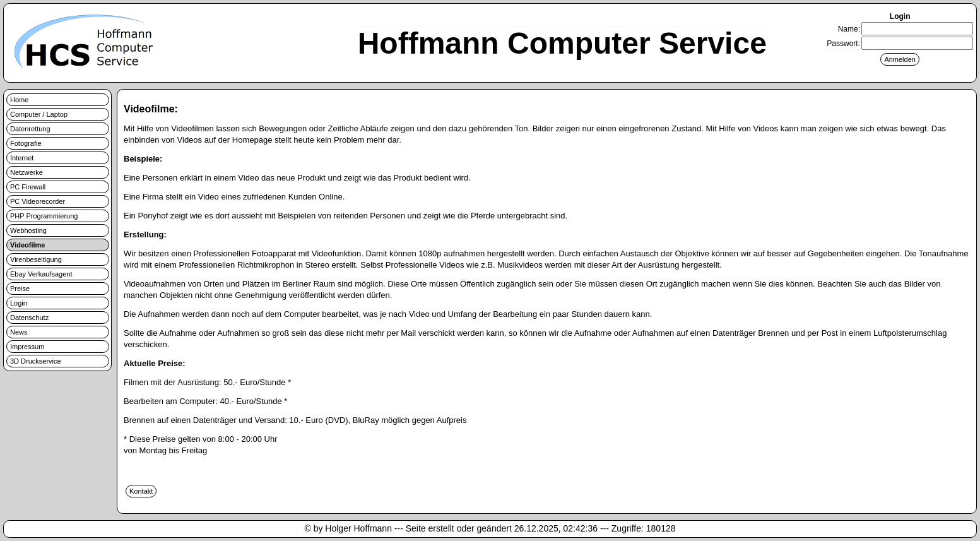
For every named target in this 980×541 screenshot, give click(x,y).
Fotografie (26, 143)
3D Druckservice (36, 361)
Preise (20, 288)
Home (19, 100)
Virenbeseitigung (36, 259)
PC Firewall (28, 187)
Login (19, 303)
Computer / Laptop (39, 114)
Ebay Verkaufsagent (41, 274)
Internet (22, 158)
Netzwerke (27, 172)
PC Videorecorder (38, 201)
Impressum (27, 347)
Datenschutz (29, 318)
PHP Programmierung (44, 216)
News (19, 332)
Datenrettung (30, 129)
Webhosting (28, 230)
